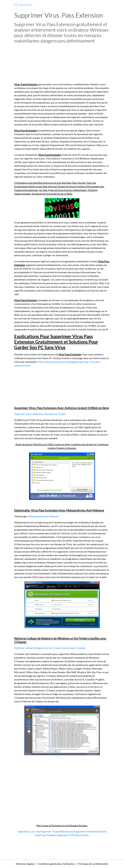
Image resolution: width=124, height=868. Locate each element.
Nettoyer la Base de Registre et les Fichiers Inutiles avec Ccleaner (50, 648)
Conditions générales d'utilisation (56, 864)
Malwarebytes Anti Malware (43, 516)
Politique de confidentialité (93, 864)
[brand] (23, 5)
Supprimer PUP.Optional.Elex (73, 835)
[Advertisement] (62, 63)
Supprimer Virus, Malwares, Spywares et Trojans (40, 414)
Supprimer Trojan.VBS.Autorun (57, 831)
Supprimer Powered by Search (90, 831)
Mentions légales (25, 864)
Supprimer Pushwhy (46, 835)
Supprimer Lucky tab (29, 831)
